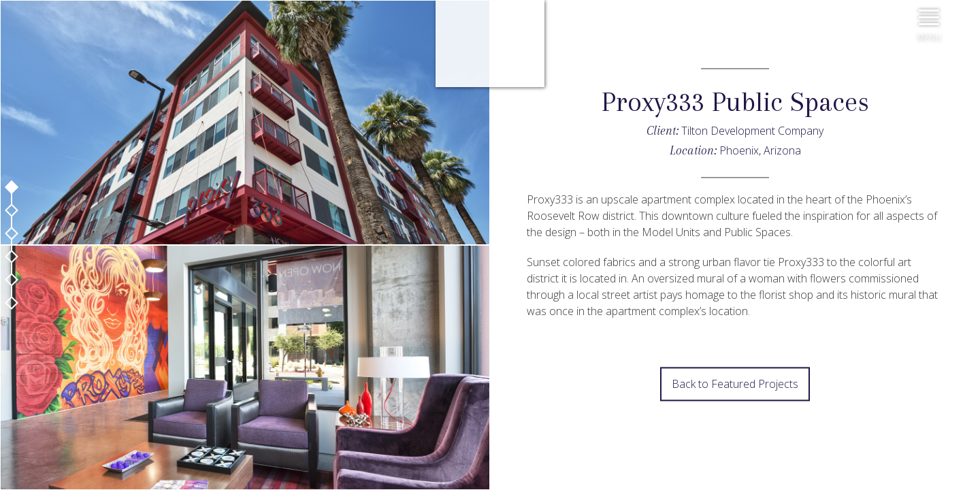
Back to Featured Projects (735, 385)
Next (490, 439)
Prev (490, 405)
